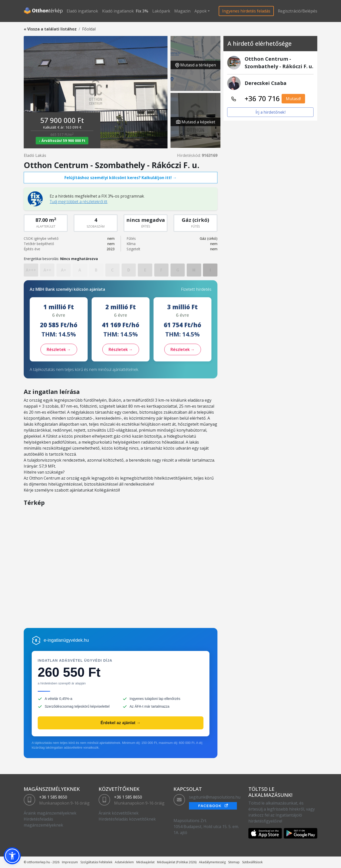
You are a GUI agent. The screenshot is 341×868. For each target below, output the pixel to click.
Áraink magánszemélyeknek (50, 813)
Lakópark (161, 11)
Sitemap (234, 862)
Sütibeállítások (252, 862)
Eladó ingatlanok (82, 11)
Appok (201, 11)
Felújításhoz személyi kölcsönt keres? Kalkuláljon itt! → (121, 178)
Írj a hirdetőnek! (270, 112)
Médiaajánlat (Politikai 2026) (177, 862)
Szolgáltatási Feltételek (96, 862)
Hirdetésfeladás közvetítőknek (127, 819)
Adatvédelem (124, 862)
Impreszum (70, 862)
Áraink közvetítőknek (119, 813)
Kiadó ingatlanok (118, 11)
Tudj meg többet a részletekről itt (79, 202)
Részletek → (59, 349)
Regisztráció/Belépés (298, 11)
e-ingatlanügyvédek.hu (66, 640)
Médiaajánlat (145, 862)
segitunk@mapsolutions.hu (215, 797)
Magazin (182, 11)
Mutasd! (293, 99)
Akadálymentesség (212, 862)
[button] (12, 856)
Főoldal (89, 29)
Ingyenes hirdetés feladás (246, 11)
